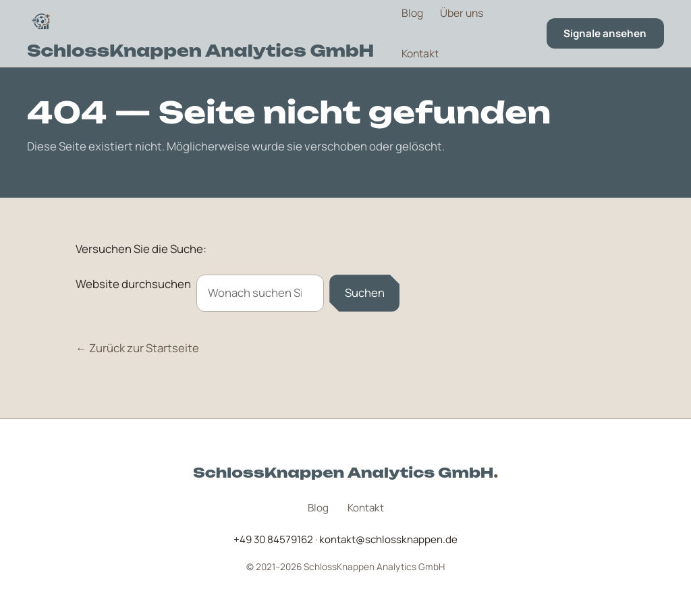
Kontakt (420, 53)
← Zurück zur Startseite (137, 348)
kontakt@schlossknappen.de (388, 539)
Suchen (365, 292)
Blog (412, 13)
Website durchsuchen (133, 284)
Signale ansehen (605, 33)
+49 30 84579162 (273, 539)
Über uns (462, 13)
